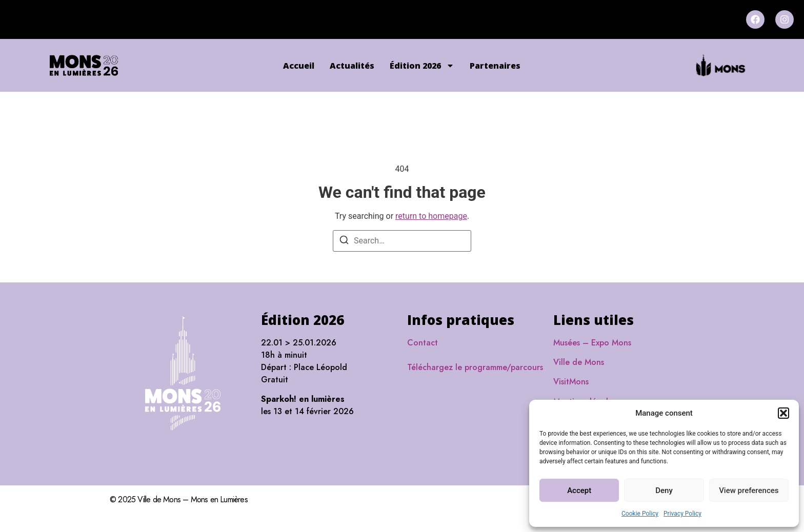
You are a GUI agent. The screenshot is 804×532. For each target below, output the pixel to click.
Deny (664, 490)
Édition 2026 (422, 66)
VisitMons (571, 382)
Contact (423, 343)
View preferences (749, 490)
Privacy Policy (682, 514)
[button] (783, 413)
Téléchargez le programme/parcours (475, 367)
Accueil (299, 66)
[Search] (344, 242)
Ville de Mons (579, 362)
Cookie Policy (640, 514)
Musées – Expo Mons (592, 343)
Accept (579, 490)
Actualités (352, 66)
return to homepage (431, 216)
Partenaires (495, 66)
